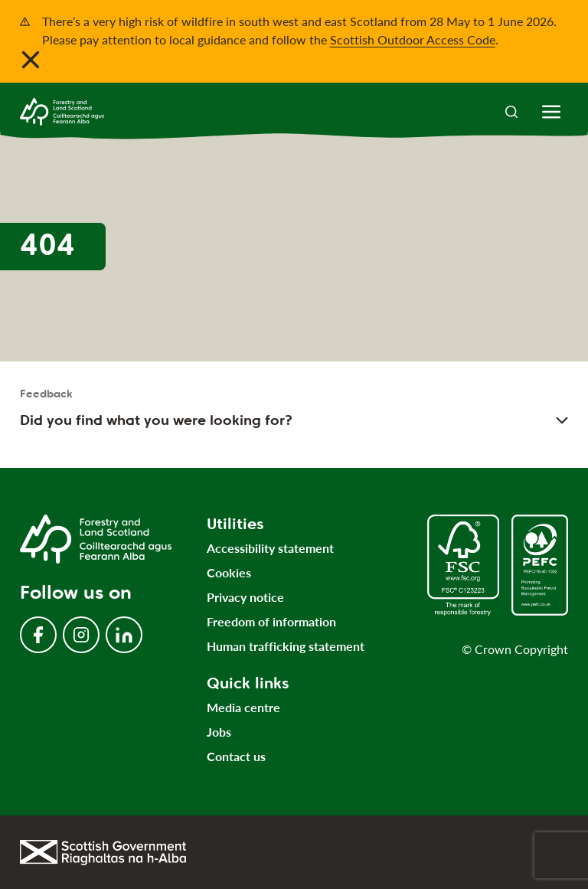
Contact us (236, 756)
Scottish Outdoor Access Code (413, 39)
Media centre (243, 707)
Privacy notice (245, 597)
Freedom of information (271, 621)
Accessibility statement (270, 548)
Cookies (229, 572)
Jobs (219, 732)
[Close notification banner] (31, 60)
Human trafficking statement (286, 646)
